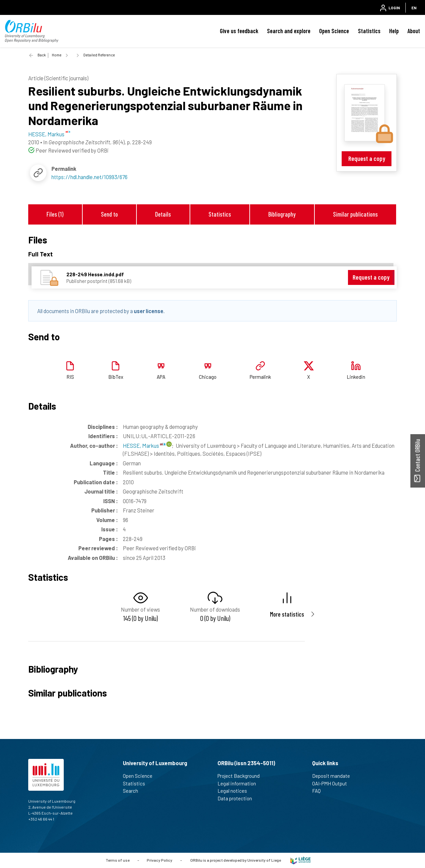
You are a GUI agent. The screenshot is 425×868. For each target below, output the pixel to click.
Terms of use (118, 860)
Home (57, 55)
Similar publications (355, 214)
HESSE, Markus (144, 445)
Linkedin (356, 377)
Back (42, 55)
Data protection (238, 798)
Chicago (208, 377)
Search (133, 791)
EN (414, 8)
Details (163, 214)
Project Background (241, 776)
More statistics (287, 614)
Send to (109, 214)
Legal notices (235, 791)
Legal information (240, 783)
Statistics (369, 31)
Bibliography (282, 214)
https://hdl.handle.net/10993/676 (89, 177)
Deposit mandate (334, 776)
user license (149, 311)
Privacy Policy (160, 860)
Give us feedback (239, 31)
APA (161, 377)
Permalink (260, 377)
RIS (70, 377)
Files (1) (55, 214)
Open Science (334, 31)
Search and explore (289, 31)
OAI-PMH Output (332, 783)
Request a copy (367, 158)
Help (394, 31)
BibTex (116, 377)
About (414, 31)
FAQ (319, 791)
